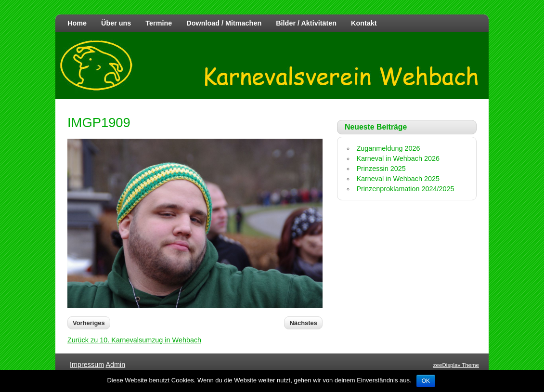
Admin (115, 365)
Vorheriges (89, 323)
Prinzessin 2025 (381, 169)
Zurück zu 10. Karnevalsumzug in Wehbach (134, 340)
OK (426, 381)
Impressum (87, 365)
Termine (159, 23)
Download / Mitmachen (224, 23)
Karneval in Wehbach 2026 (398, 158)
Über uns (116, 23)
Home (77, 23)
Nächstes (303, 323)
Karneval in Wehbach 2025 (398, 179)
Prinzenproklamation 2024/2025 (405, 189)
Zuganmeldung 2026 (388, 148)
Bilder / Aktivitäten (306, 23)
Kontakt (364, 23)
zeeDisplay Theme (456, 365)
